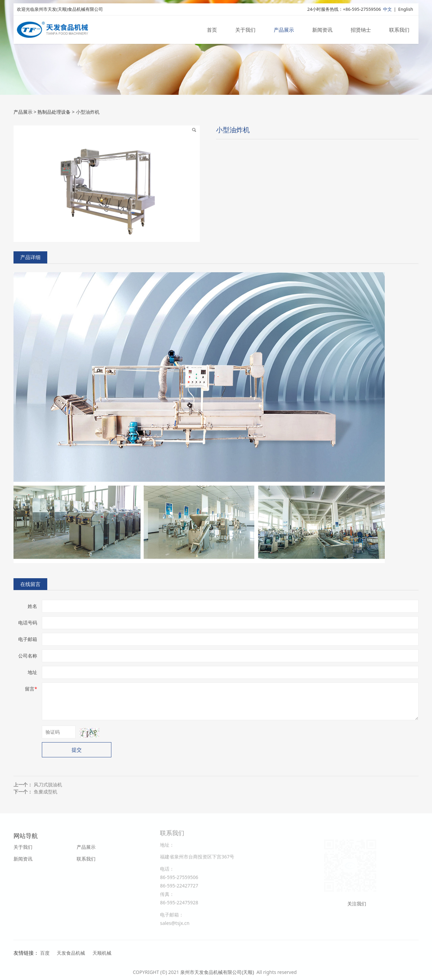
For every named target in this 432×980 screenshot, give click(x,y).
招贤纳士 (361, 30)
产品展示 (284, 30)
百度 (45, 953)
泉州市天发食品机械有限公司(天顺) (218, 972)
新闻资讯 (322, 30)
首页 (212, 30)
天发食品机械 (71, 953)
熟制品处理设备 (54, 112)
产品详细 (30, 257)
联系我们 (399, 30)
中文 (387, 9)
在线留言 (30, 584)
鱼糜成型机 (46, 792)
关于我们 (245, 30)
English (406, 9)
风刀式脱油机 (48, 785)
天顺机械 (102, 953)
